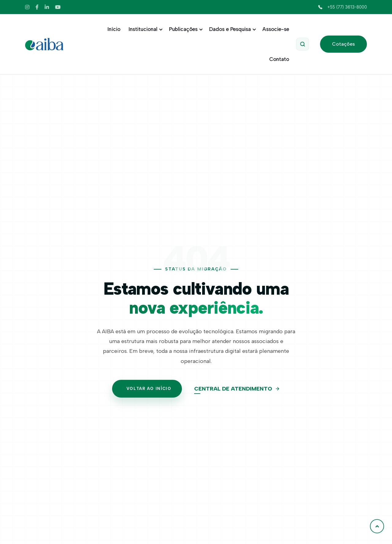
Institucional (145, 29)
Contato (279, 59)
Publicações (185, 29)
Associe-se (276, 29)
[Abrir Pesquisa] (303, 44)
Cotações (343, 44)
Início (114, 29)
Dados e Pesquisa (232, 29)
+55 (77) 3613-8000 (343, 7)
